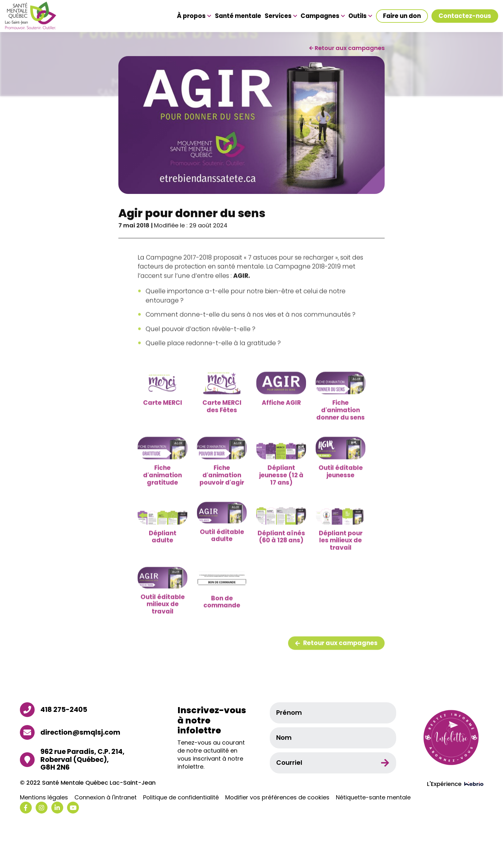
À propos (194, 16)
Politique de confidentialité (181, 797)
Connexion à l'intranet (106, 797)
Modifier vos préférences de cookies (277, 797)
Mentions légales (44, 797)
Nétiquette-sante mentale (373, 797)
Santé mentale (238, 16)
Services (281, 16)
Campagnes (323, 16)
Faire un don (402, 16)
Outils (360, 16)
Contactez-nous (465, 16)
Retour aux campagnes (336, 662)
